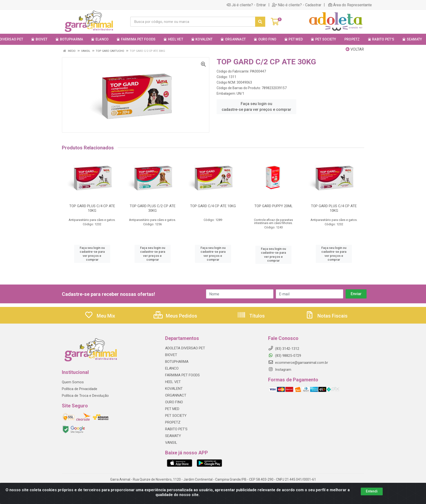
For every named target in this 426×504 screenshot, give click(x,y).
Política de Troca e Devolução (85, 396)
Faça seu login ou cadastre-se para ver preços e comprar (256, 107)
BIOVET (171, 355)
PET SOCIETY (176, 416)
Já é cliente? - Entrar (246, 5)
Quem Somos (73, 382)
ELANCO (172, 368)
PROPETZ (173, 422)
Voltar (355, 49)
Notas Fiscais (326, 316)
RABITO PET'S (176, 429)
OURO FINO (174, 402)
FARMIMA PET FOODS (182, 375)
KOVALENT (174, 389)
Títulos (251, 316)
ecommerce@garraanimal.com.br (298, 363)
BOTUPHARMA (177, 362)
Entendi (372, 499)
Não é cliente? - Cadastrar (297, 5)
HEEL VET (173, 382)
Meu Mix (100, 316)
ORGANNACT (176, 395)
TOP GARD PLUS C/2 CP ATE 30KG (153, 208)
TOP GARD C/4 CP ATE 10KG (213, 206)
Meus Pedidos (175, 316)
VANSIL (171, 443)
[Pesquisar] (260, 22)
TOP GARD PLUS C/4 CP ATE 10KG (92, 208)
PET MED (172, 409)
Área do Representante (350, 5)
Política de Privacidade (80, 389)
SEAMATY (173, 436)
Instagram (280, 370)
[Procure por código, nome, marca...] (193, 22)
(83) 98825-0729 (285, 356)
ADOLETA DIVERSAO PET (185, 348)
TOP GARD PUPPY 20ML (274, 206)
